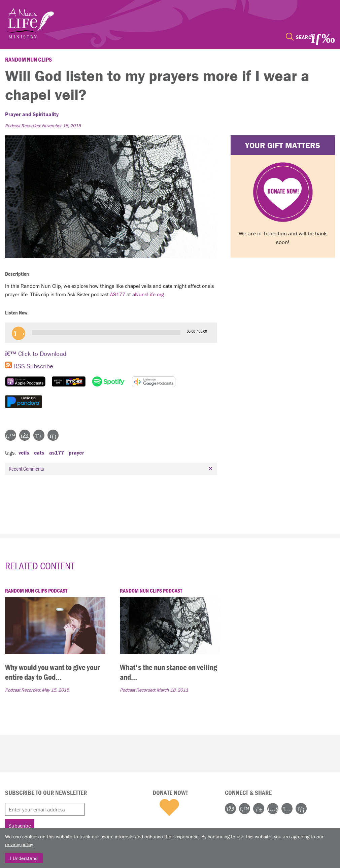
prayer (76, 453)
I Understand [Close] (24, 858)
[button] (19, 333)
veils (24, 453)
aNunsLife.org (148, 294)
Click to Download (36, 354)
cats (39, 453)
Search (305, 37)
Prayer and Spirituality (32, 114)
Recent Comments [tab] (112, 469)
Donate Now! (170, 793)
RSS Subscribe (29, 366)
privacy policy (19, 844)
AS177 (118, 294)
